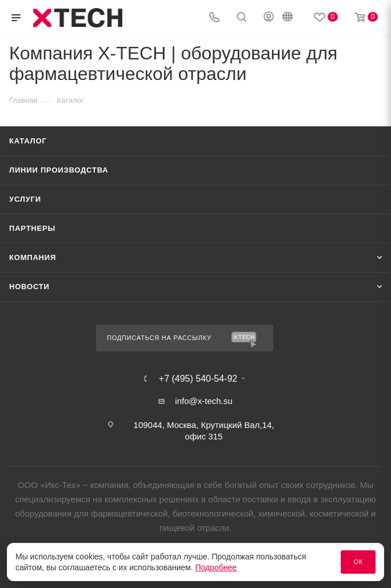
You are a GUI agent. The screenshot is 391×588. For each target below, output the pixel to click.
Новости (29, 287)
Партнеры (32, 228)
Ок (358, 562)
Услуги (25, 199)
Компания (33, 257)
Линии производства (59, 170)
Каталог (28, 141)
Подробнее (216, 567)
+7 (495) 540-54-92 (198, 379)
